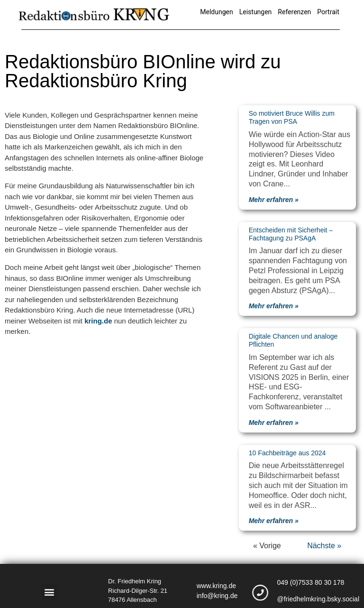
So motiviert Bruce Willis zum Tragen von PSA (292, 117)
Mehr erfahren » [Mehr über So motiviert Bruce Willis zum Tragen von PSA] (274, 200)
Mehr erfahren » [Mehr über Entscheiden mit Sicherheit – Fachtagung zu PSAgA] (274, 306)
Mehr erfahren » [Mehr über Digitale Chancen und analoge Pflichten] (274, 423)
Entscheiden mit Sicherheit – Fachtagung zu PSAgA (291, 234)
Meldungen (216, 12)
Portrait (328, 12)
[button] (50, 592)
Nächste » (324, 546)
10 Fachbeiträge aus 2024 (287, 453)
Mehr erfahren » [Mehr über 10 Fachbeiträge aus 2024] (274, 521)
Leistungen (256, 12)
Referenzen (294, 12)
